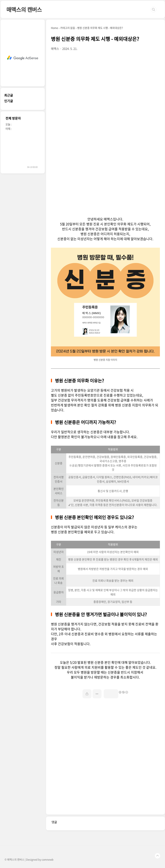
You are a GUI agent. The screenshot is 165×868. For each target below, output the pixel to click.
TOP (158, 856)
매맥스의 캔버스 (24, 9)
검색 (154, 9)
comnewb (48, 859)
